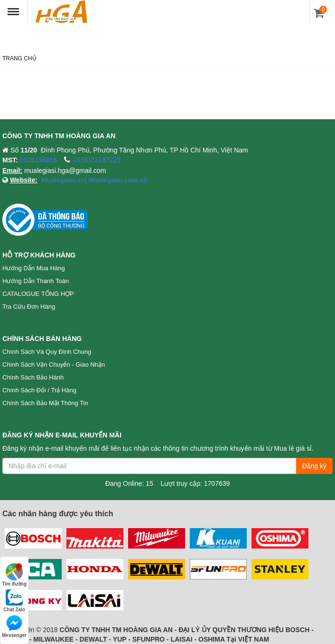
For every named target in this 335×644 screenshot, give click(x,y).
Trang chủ (19, 58)
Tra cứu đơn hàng (29, 307)
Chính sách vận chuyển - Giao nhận (54, 365)
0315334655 (38, 160)
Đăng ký (314, 466)
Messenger (14, 626)
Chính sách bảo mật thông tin (45, 403)
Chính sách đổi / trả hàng (39, 390)
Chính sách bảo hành (33, 377)
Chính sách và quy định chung (47, 352)
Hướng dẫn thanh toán (36, 281)
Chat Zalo (14, 601)
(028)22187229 (98, 160)
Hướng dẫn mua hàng (34, 268)
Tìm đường (14, 575)
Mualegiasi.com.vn (117, 180)
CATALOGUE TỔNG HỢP (38, 294)
